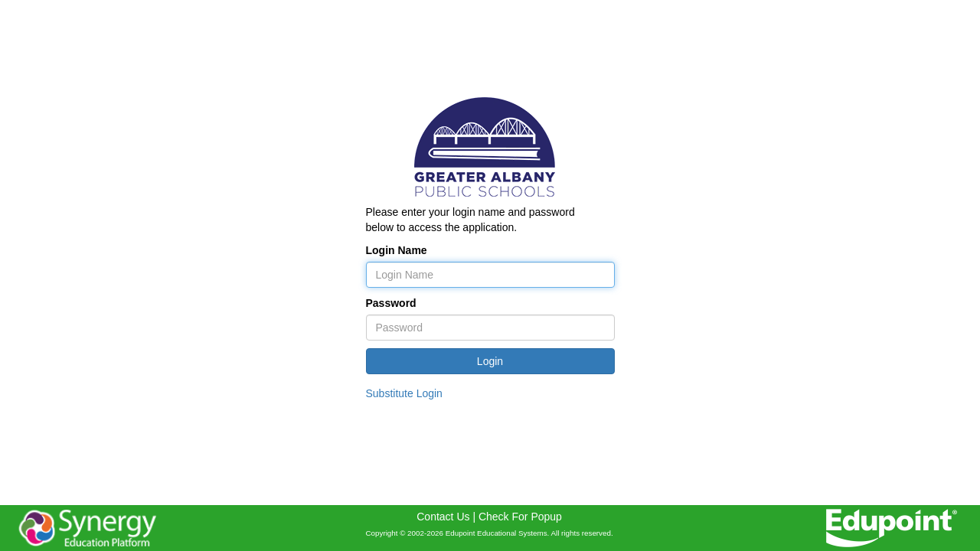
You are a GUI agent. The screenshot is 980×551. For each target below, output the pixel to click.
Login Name (397, 250)
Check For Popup (520, 517)
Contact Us (443, 517)
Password (391, 303)
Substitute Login (404, 393)
